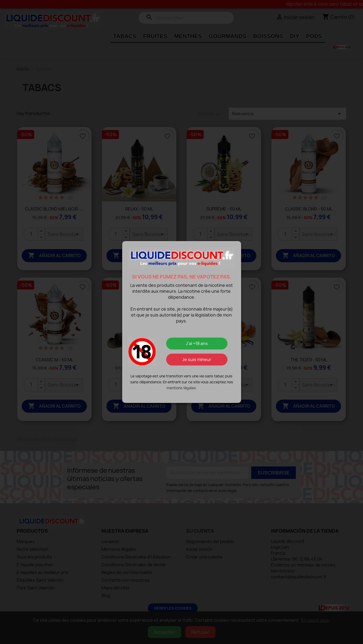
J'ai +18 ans (197, 343)
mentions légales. (182, 388)
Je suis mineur (197, 359)
